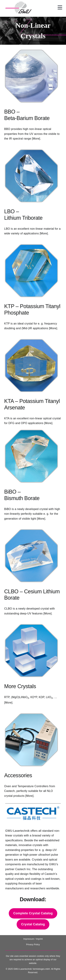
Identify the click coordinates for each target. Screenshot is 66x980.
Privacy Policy (33, 945)
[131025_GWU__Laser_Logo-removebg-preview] (18, 3)
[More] (36, 139)
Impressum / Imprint (33, 939)
